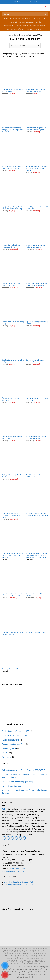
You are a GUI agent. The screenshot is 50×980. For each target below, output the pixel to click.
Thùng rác (29, 29)
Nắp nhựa (21, 29)
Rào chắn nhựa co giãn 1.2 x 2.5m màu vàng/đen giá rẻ (36, 129)
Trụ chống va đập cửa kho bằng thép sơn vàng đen (12, 633)
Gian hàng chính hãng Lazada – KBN (18, 885)
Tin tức (4, 753)
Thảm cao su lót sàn (40, 954)
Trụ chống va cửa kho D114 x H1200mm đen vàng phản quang (37, 514)
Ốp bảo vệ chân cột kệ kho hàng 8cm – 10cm (37, 399)
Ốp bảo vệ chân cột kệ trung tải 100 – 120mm (12, 438)
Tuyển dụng (6, 757)
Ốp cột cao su (42, 952)
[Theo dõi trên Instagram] (26, 2)
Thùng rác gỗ (29, 962)
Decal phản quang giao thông (14, 950)
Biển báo (36, 26)
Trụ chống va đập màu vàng (36, 632)
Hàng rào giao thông (33, 957)
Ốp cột (44, 18)
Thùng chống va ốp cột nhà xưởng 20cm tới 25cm (35, 246)
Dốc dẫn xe (10, 22)
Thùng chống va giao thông (34, 959)
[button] (46, 7)
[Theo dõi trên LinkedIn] (35, 2)
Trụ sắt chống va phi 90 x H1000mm (35, 595)
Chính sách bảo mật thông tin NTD (15, 731)
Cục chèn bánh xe (30, 952)
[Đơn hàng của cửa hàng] (25, 45)
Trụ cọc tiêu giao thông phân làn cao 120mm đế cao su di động (13, 208)
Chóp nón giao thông (17, 957)
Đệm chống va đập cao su (12, 954)
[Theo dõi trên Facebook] (24, 2)
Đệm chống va (20, 22)
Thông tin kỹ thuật (9, 748)
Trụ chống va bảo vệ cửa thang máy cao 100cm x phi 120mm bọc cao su (12, 555)
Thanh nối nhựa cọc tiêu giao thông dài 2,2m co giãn (36, 90)
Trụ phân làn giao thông (37, 955)
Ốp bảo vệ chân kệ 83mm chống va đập (37, 323)
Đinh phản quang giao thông (38, 949)
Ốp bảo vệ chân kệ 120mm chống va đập (11, 399)
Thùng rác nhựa (15, 963)
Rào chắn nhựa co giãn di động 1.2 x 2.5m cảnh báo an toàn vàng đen (37, 168)
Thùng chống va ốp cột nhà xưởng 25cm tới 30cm (11, 284)
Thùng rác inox (40, 962)
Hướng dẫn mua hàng (10, 740)
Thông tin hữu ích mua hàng (13, 744)
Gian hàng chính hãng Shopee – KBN (19, 882)
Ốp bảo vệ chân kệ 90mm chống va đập (13, 361)
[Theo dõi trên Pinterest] (33, 2)
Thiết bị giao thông (21, 955)
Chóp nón (18, 26)
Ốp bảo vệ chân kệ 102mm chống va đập (35, 361)
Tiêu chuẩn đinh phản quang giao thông (17, 782)
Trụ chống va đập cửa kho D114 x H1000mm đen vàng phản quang (13, 515)
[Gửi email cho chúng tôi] (12, 838)
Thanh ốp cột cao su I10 (10, 669)
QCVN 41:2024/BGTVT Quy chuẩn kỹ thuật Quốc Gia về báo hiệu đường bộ (24, 776)
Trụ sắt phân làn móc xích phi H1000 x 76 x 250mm (36, 438)
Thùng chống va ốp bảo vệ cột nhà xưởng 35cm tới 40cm (36, 284)
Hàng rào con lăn (12, 960)
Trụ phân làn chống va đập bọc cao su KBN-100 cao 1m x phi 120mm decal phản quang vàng (37, 555)
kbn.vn (12, 869)
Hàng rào (43, 26)
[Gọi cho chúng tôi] (31, 2)
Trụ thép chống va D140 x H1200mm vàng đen (35, 476)
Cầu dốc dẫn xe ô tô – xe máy (36, 950)
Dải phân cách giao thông (15, 959)
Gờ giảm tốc (26, 18)
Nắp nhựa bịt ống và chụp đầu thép (32, 960)
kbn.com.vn (21, 869)
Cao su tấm (30, 22)
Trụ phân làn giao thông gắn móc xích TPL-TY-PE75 (13, 90)
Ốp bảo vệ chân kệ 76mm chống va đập (13, 323)
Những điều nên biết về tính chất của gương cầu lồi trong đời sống (24, 792)
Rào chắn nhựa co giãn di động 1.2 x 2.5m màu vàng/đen (12, 167)
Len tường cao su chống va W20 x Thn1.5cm (37, 208)
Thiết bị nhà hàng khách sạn (31, 963)
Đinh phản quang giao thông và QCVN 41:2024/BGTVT (24, 770)
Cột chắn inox (38, 29)
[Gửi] (46, 14)
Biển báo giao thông (20, 949)
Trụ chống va (39, 22)
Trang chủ (12, 35)
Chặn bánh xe (36, 18)
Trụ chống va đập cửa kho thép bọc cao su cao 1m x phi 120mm (13, 595)
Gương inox (17, 18)
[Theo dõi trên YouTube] (37, 2)
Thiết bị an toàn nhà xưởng (14, 962)
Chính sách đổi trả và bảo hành (14, 736)
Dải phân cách (12, 29)
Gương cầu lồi (8, 952)
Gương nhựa (8, 18)
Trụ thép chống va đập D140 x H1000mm (12, 476)
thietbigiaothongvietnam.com (13, 872)
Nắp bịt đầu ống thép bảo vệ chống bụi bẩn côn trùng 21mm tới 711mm (12, 130)
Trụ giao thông (27, 26)
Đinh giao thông (9, 26)
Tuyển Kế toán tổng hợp (11, 786)
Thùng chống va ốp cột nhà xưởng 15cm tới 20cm (11, 246)
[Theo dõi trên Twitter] (29, 2)
